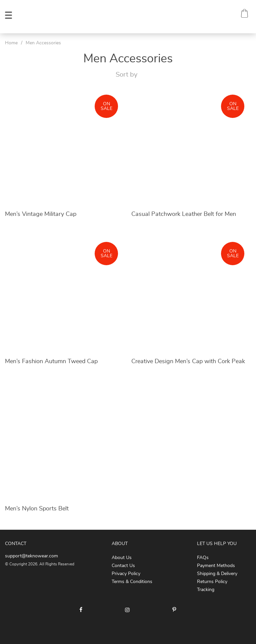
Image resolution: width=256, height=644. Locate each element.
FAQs (203, 558)
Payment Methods (216, 566)
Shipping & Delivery (217, 574)
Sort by (126, 75)
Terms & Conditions (132, 582)
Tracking (206, 590)
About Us (122, 558)
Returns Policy (212, 582)
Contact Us (123, 566)
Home (11, 43)
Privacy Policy (126, 574)
